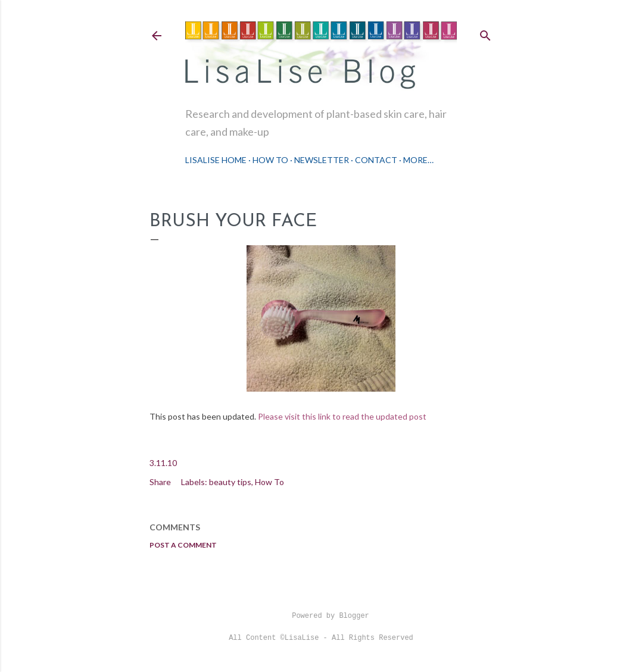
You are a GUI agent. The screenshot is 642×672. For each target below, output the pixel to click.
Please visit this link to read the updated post (343, 416)
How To (270, 160)
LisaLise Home (216, 160)
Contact (376, 160)
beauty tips (230, 482)
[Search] (485, 33)
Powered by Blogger (321, 616)
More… (418, 160)
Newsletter (322, 160)
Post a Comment (183, 545)
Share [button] (160, 482)
